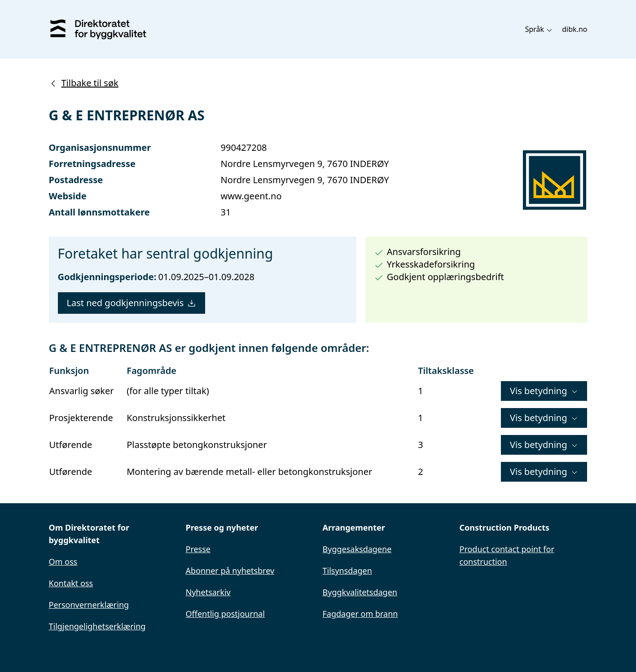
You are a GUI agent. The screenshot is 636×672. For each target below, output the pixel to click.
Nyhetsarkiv (208, 592)
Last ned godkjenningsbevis (132, 303)
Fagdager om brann (360, 614)
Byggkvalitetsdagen (360, 592)
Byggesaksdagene (357, 549)
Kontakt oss (71, 583)
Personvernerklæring (89, 605)
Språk (539, 29)
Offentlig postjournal (225, 614)
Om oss (63, 562)
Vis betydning (544, 391)
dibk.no (575, 29)
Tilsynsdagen (347, 571)
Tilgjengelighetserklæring (97, 626)
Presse (198, 549)
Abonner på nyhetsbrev (230, 571)
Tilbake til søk (84, 83)
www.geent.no (251, 196)
